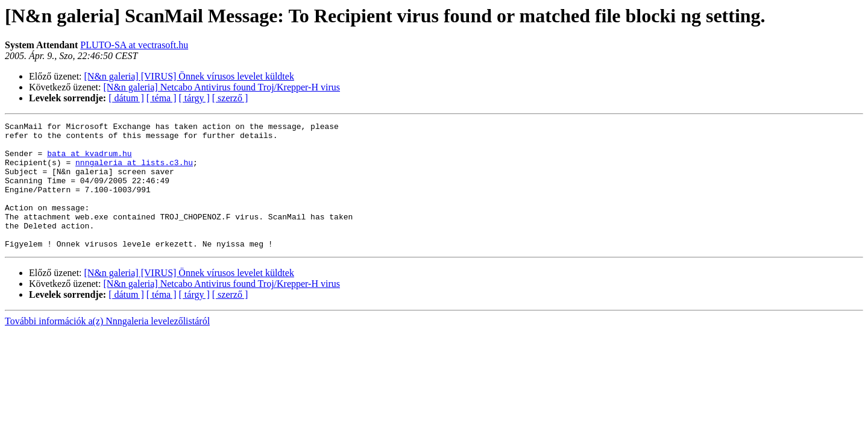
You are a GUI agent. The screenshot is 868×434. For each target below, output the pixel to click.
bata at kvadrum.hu (89, 160)
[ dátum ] (126, 98)
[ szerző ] (230, 98)
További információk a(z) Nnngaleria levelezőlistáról (107, 346)
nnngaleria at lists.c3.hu (134, 171)
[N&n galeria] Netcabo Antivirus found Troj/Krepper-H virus (222, 87)
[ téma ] (162, 98)
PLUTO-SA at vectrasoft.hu (134, 45)
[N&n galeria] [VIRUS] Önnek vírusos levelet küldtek (189, 76)
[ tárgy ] (194, 98)
